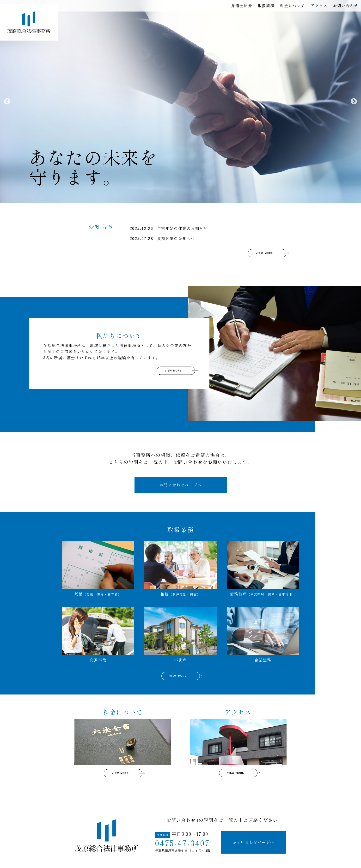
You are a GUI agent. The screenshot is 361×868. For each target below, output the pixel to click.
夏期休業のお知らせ (162, 239)
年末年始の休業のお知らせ (169, 228)
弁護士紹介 (242, 6)
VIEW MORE (264, 253)
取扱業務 (266, 6)
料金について (293, 6)
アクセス (319, 6)
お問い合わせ (346, 6)
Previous (7, 102)
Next (354, 102)
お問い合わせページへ (181, 485)
